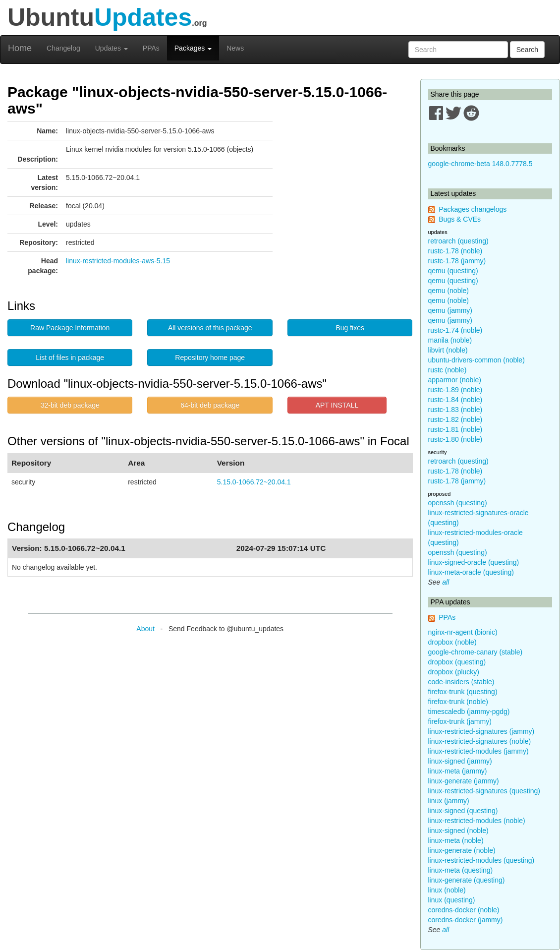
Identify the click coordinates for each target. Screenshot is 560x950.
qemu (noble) (449, 291)
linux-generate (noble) (462, 850)
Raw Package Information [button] (70, 328)
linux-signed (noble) (458, 831)
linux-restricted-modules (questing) (481, 860)
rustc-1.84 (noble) (455, 400)
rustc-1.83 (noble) (455, 410)
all (446, 582)
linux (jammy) (449, 801)
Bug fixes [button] (350, 328)
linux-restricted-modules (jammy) (478, 751)
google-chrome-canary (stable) (476, 652)
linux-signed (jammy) (460, 761)
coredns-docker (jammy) (466, 920)
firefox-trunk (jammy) (460, 721)
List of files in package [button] (70, 357)
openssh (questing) (458, 503)
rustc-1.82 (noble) (455, 419)
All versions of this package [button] (210, 328)
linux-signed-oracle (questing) (474, 562)
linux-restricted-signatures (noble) (480, 741)
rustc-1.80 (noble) (455, 439)
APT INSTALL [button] (337, 405)
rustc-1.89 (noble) (455, 390)
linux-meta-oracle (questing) (471, 572)
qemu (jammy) (450, 310)
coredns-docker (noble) (464, 910)
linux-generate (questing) (467, 880)
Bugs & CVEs (460, 219)
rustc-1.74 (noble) (455, 330)
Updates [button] (112, 48)
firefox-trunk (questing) (463, 692)
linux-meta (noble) (456, 840)
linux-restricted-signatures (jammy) (481, 731)
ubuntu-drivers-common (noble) (476, 360)
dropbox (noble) (452, 642)
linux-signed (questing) (463, 811)
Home (20, 48)
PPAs (151, 48)
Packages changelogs (473, 209)
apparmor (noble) (455, 380)
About (145, 629)
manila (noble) (450, 340)
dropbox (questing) (457, 662)
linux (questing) (452, 900)
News (235, 48)
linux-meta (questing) (461, 870)
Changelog (63, 48)
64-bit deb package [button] (210, 405)
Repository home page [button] (210, 357)
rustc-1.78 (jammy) (457, 261)
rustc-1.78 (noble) (455, 251)
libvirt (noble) (448, 350)
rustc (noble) (448, 370)
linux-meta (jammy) (458, 771)
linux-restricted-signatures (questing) (484, 791)
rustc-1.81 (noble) (455, 429)
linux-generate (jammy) (464, 781)
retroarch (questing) (458, 241)
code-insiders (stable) (461, 682)
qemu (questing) (453, 271)
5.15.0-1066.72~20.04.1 (254, 482)
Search (527, 50)
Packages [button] (193, 48)
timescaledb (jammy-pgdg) (469, 712)
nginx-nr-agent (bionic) (463, 632)
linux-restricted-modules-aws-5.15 (118, 261)
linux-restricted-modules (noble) (477, 821)
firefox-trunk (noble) (458, 702)
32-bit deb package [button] (70, 405)
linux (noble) (447, 890)
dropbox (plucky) (454, 672)
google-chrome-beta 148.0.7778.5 (480, 164)
